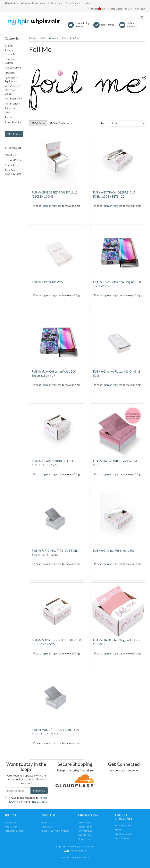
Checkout (140, 9)
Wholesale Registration (33, 3)
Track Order (11, 827)
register (56, 206)
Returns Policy (13, 160)
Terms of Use (84, 823)
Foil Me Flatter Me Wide (48, 282)
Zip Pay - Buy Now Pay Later (55, 831)
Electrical (10, 73)
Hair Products (13, 104)
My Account (11, 823)
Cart (98, 9)
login (45, 206)
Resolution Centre (14, 831)
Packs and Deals (11, 110)
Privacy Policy (39, 802)
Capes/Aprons (13, 68)
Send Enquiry (73, 3)
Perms (8, 117)
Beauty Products (10, 52)
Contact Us (11, 165)
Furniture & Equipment (11, 80)
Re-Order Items (55, 3)
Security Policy (85, 835)
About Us (10, 155)
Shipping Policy (85, 839)
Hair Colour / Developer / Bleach (12, 90)
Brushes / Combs (10, 61)
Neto (86, 857)
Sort (103, 123)
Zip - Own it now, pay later (13, 172)
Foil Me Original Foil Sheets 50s (114, 551)
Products (12, 3)
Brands (9, 46)
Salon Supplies (13, 122)
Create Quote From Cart (120, 9)
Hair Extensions (14, 98)
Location (87, 3)
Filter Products (15, 134)
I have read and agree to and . (26, 800)
